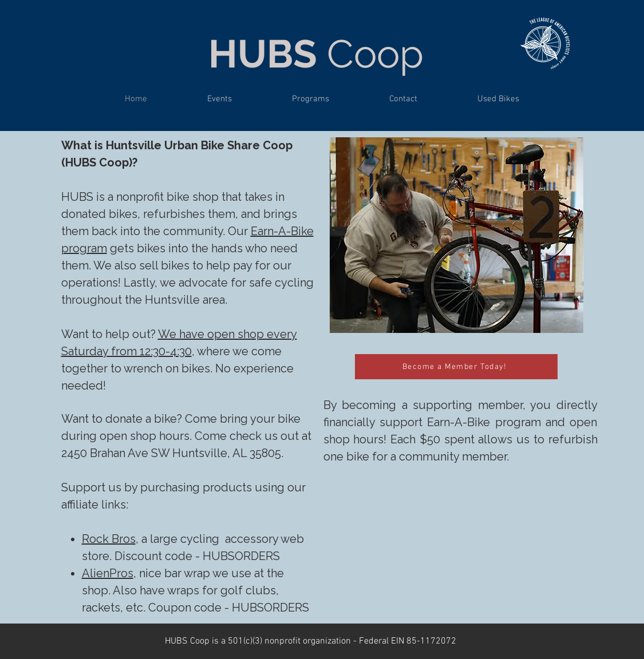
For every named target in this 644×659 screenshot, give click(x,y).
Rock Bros (109, 539)
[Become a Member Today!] (456, 367)
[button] (311, 99)
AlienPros (108, 573)
